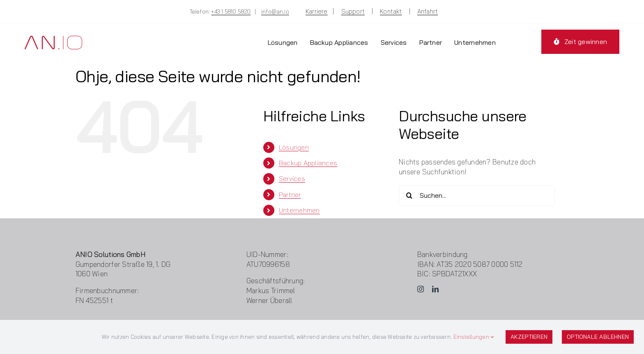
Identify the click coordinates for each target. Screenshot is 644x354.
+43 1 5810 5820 (231, 12)
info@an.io (275, 12)
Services (292, 178)
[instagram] (421, 289)
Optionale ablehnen (598, 337)
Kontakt (391, 11)
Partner (290, 194)
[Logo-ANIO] (53, 39)
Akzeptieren (529, 337)
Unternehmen (299, 210)
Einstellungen (474, 337)
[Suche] (409, 195)
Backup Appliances (308, 163)
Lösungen (294, 147)
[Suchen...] (477, 195)
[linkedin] (435, 289)
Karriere (317, 11)
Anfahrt (428, 11)
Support (353, 11)
